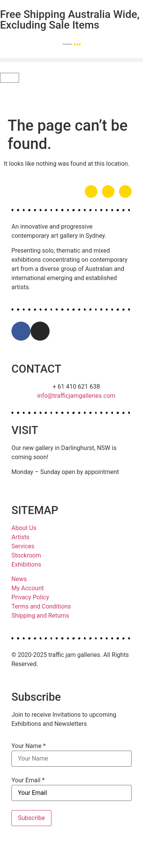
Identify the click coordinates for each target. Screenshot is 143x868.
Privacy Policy (30, 597)
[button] (71, 60)
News (19, 579)
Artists (20, 537)
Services (23, 546)
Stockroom (26, 555)
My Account (28, 588)
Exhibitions (26, 565)
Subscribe (31, 818)
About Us (24, 528)
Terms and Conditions (41, 606)
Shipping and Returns (40, 616)
